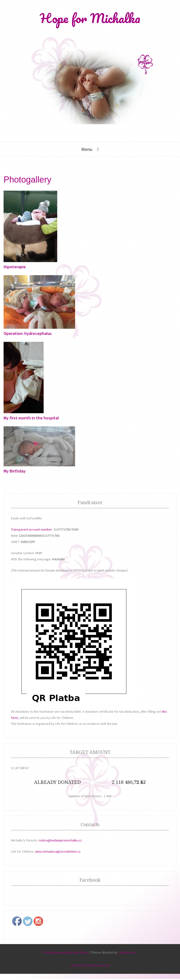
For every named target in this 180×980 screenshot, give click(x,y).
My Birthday (15, 471)
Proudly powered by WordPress (66, 952)
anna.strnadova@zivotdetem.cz (58, 851)
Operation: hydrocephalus (28, 333)
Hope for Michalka (90, 18)
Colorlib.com (127, 952)
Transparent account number (31, 529)
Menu (87, 149)
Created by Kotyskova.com (90, 965)
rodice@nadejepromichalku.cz (60, 840)
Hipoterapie (15, 267)
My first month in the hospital (31, 418)
